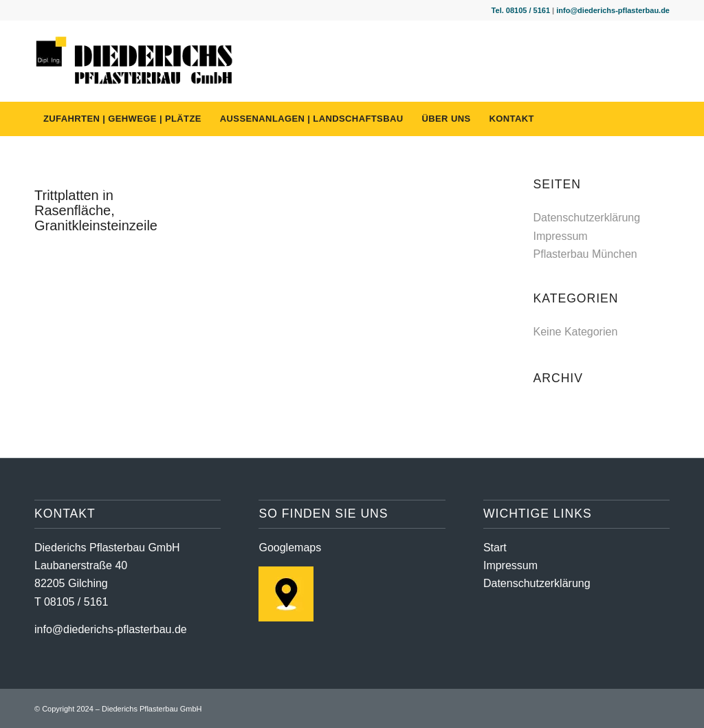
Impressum (561, 236)
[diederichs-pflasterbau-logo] (135, 61)
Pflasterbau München (585, 254)
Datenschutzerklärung (587, 218)
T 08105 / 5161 (71, 602)
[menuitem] (122, 119)
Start (495, 548)
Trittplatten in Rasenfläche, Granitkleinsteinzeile (96, 210)
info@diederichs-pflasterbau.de (613, 10)
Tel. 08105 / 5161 (521, 10)
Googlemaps (290, 548)
